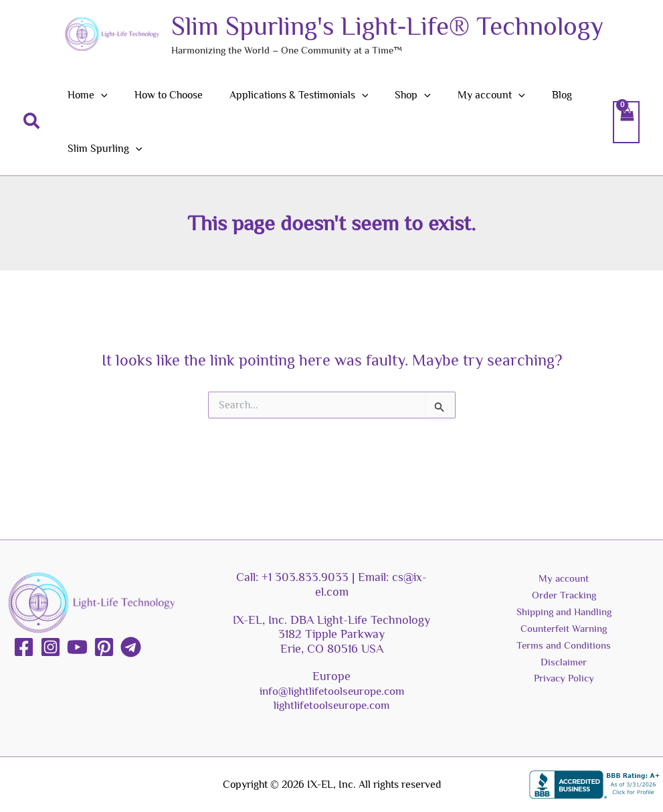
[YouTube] (77, 647)
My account (564, 579)
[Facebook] (24, 647)
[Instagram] (51, 647)
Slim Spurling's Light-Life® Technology (387, 26)
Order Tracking (564, 597)
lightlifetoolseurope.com (332, 705)
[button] (32, 122)
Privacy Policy (564, 685)
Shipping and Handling (564, 615)
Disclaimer (564, 667)
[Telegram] (131, 647)
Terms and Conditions (564, 650)
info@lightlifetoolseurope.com (331, 691)
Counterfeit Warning (564, 633)
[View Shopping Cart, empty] (626, 122)
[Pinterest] (104, 647)
